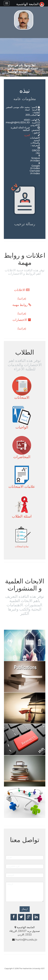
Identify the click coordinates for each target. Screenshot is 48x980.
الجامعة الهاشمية (30, 4)
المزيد (27, 135)
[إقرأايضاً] (22, 299)
